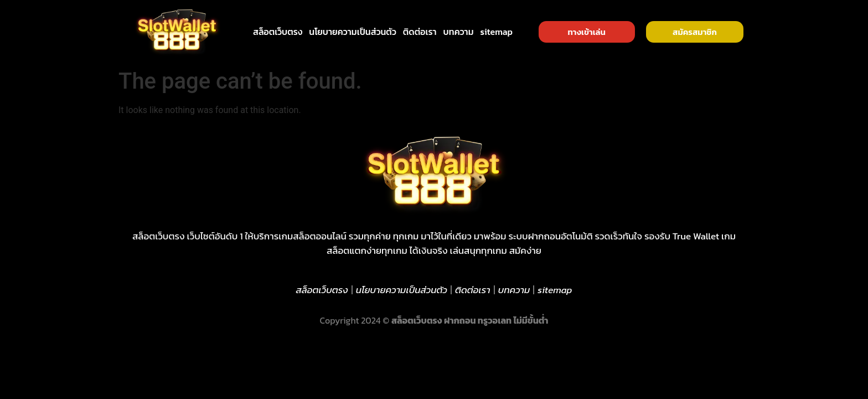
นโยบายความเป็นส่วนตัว (353, 32)
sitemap (497, 32)
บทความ (459, 32)
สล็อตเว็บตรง (278, 32)
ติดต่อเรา (420, 32)
